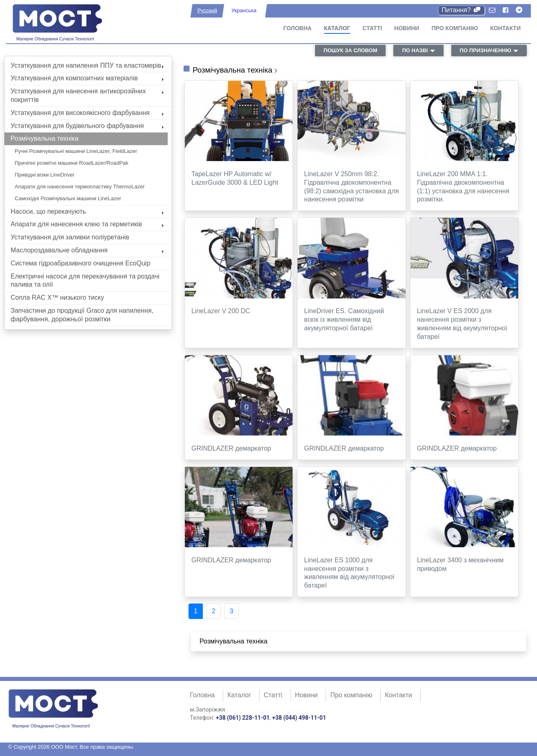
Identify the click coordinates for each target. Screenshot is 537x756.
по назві (415, 50)
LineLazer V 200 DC (221, 311)
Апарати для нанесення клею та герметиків (87, 224)
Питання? (462, 10)
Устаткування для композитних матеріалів (87, 78)
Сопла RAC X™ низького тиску (57, 297)
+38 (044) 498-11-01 (299, 718)
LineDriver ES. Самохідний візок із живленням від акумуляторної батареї (344, 319)
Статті (372, 28)
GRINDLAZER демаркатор (231, 448)
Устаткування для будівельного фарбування (87, 126)
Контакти (505, 28)
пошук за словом (351, 50)
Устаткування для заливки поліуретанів (70, 237)
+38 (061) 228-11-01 (243, 718)
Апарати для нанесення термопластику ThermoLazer (80, 187)
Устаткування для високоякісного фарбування (87, 113)
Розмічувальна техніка (44, 138)
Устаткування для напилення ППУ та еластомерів (87, 65)
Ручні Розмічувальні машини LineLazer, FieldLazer (76, 151)
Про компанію (455, 28)
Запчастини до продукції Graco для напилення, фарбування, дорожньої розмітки (82, 315)
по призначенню (486, 50)
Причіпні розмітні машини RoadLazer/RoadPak (72, 163)
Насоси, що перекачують (87, 211)
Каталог (337, 28)
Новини (407, 28)
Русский (207, 10)
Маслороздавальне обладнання (87, 250)
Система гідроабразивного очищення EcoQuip (80, 263)
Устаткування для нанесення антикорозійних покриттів (87, 95)
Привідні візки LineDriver (44, 175)
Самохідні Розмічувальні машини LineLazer (68, 198)
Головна (297, 28)
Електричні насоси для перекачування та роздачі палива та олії (85, 281)
